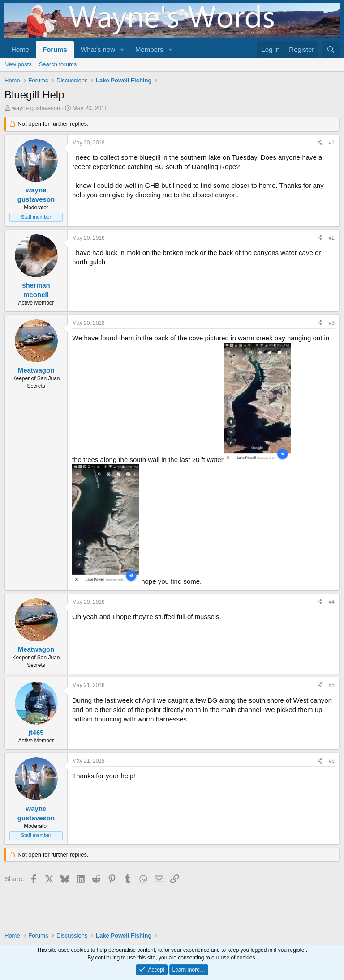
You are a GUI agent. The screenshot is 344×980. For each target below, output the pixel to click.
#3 (332, 323)
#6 (332, 761)
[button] (122, 49)
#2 (332, 238)
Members (149, 49)
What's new (98, 49)
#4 (332, 602)
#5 (332, 685)
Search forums (58, 64)
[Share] (320, 143)
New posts (18, 64)
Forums (55, 49)
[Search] (331, 49)
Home (20, 49)
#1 (332, 143)
